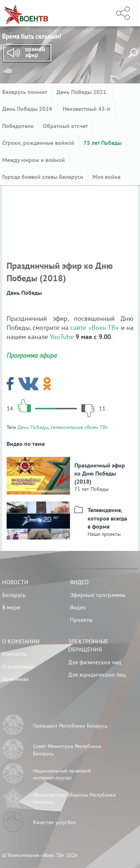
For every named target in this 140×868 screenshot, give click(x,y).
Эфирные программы (98, 595)
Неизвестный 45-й (86, 109)
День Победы (33, 427)
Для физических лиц (95, 662)
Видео (79, 582)
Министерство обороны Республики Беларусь (74, 799)
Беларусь (14, 595)
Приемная (15, 679)
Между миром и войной (34, 160)
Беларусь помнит (25, 92)
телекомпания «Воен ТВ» (79, 427)
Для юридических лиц (97, 675)
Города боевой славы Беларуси (43, 177)
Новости (15, 582)
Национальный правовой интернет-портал (62, 774)
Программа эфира (32, 355)
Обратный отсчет (65, 126)
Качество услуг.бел (54, 822)
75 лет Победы (103, 143)
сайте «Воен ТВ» (95, 328)
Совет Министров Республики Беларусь (67, 750)
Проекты (81, 620)
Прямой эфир (27, 53)
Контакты (14, 654)
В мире (11, 607)
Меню (97, 13)
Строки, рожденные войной (38, 143)
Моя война (106, 177)
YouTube (62, 337)
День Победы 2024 (28, 109)
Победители (18, 126)
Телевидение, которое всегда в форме (107, 518)
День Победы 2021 (82, 92)
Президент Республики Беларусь (70, 726)
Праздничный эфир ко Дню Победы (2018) (100, 474)
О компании (21, 641)
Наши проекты (104, 534)
